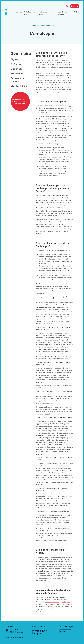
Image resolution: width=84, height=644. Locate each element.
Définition (17, 64)
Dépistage (17, 69)
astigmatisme (44, 150)
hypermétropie (59, 148)
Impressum (9, 638)
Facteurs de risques (18, 80)
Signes (15, 59)
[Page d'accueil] (6, 12)
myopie (52, 150)
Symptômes (17, 12)
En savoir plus (19, 86)
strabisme (45, 157)
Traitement (17, 74)
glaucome (39, 564)
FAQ (76, 12)
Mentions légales (18, 638)
